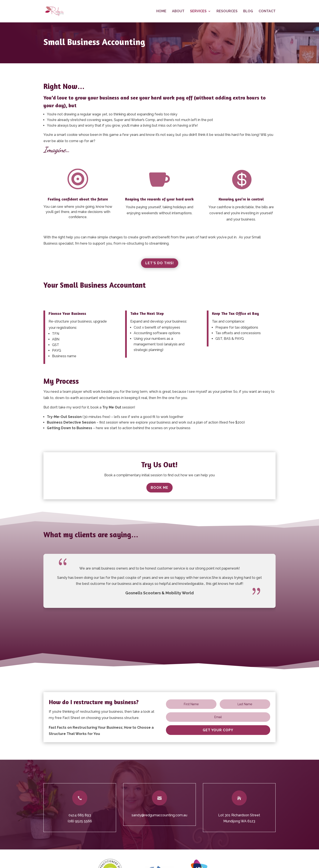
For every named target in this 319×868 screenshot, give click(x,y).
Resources (227, 11)
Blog (248, 11)
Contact (267, 11)
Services (198, 11)
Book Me (159, 488)
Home (161, 11)
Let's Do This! (160, 263)
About (178, 11)
